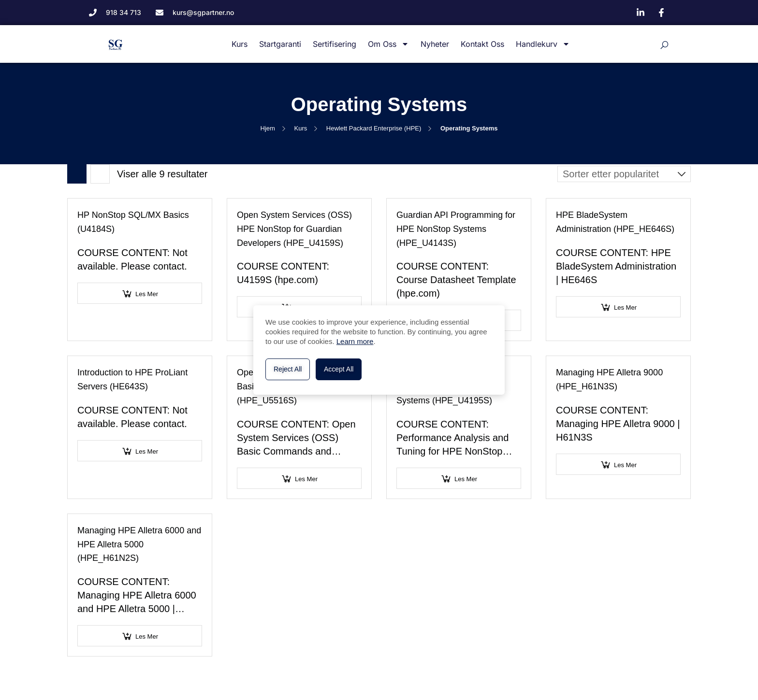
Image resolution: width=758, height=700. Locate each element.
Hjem (268, 128)
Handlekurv (543, 44)
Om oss (388, 44)
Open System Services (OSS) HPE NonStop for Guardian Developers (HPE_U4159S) (294, 229)
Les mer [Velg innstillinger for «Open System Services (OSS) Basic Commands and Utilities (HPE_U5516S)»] (306, 479)
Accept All (339, 369)
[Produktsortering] (624, 174)
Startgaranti (280, 44)
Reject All (288, 369)
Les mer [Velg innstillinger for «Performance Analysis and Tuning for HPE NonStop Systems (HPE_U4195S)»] (466, 479)
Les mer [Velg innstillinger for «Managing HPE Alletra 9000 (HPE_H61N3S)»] (625, 465)
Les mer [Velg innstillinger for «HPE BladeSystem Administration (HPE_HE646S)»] (625, 307)
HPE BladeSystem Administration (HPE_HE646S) (615, 222)
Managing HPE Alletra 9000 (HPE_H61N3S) (609, 379)
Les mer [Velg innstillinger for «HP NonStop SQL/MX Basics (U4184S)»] (147, 294)
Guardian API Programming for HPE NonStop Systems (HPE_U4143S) (456, 229)
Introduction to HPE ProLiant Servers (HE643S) (132, 379)
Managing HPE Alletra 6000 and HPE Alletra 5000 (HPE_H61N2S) (139, 544)
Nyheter (435, 44)
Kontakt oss (482, 44)
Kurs (240, 44)
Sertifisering (335, 44)
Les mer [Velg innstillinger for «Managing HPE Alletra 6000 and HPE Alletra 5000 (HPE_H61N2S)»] (147, 636)
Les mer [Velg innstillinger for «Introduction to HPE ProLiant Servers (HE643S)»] (147, 451)
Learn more (355, 341)
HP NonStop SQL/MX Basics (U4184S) (133, 222)
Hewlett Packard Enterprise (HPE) (374, 128)
